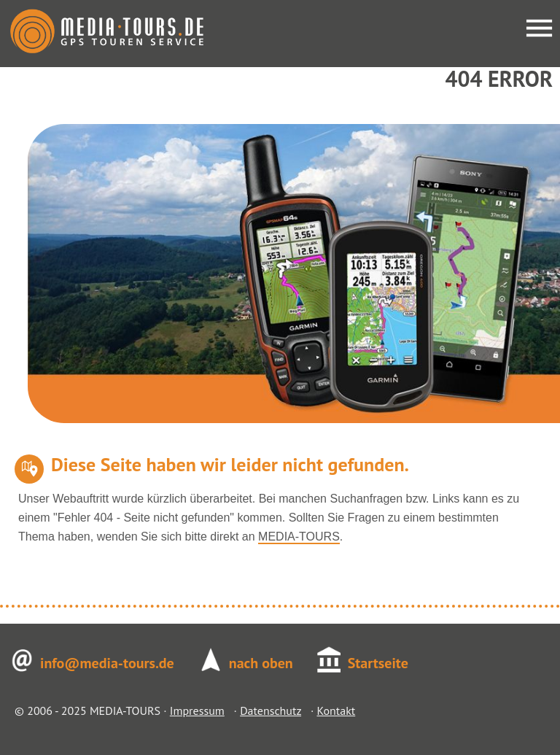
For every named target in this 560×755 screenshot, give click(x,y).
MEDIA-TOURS (299, 537)
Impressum (197, 711)
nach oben (261, 663)
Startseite (378, 663)
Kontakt (336, 711)
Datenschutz (271, 711)
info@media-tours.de (107, 663)
